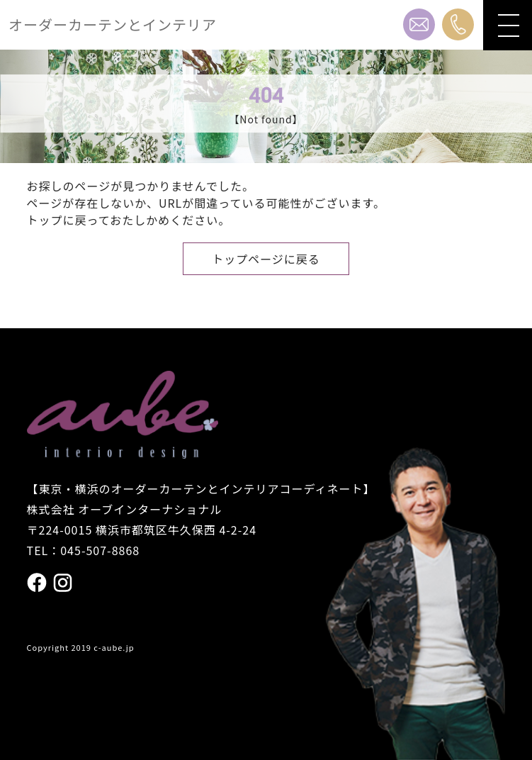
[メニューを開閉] (508, 25)
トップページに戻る (266, 259)
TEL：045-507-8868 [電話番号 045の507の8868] (84, 550)
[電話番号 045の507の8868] (458, 24)
